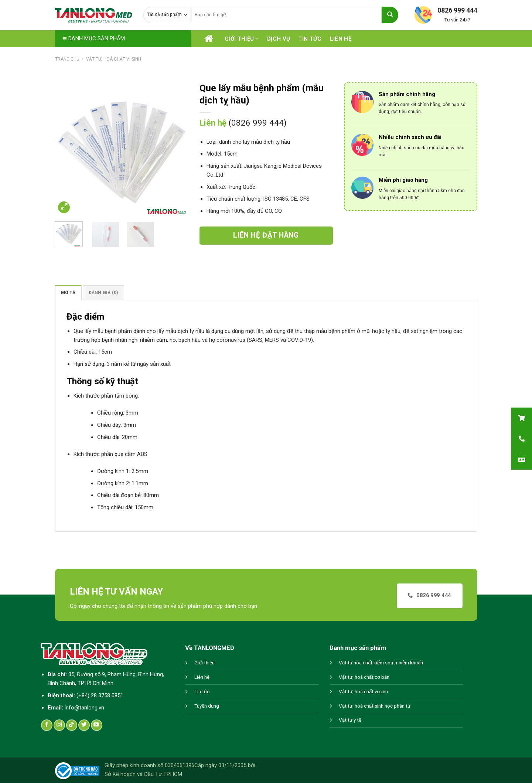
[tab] (68, 292)
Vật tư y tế (350, 720)
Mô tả (68, 293)
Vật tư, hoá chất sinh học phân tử (375, 706)
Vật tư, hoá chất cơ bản (364, 677)
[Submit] (390, 15)
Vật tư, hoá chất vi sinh (114, 59)
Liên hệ (341, 39)
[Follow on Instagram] (59, 725)
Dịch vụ (279, 39)
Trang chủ (67, 59)
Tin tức (310, 39)
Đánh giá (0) (103, 293)
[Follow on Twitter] (84, 725)
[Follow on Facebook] (47, 725)
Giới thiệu (242, 39)
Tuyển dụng (207, 706)
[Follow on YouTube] (97, 725)
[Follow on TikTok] (72, 725)
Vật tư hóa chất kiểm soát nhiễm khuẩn (381, 663)
